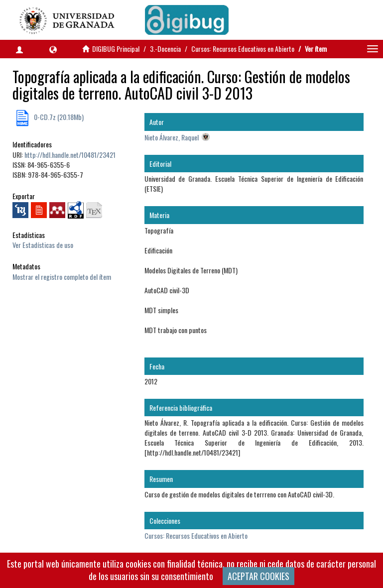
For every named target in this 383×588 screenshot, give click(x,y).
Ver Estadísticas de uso (43, 245)
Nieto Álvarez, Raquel (172, 137)
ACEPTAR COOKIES (258, 576)
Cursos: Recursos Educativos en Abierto (243, 49)
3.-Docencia (165, 49)
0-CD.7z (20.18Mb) (58, 117)
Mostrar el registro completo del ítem (62, 277)
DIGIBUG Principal (116, 49)
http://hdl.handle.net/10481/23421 (70, 155)
